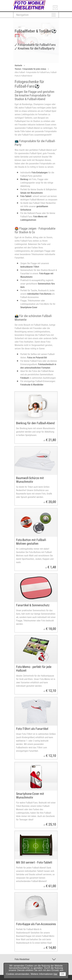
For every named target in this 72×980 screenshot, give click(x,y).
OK (63, 974)
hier (55, 974)
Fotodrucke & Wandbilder (32, 385)
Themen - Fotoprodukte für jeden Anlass (30, 69)
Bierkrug (24, 179)
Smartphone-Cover (29, 307)
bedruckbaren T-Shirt (30, 267)
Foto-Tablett (26, 196)
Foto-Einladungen (40, 173)
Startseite (18, 65)
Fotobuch (25, 378)
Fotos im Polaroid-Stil (37, 358)
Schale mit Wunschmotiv (32, 193)
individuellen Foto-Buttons (39, 294)
